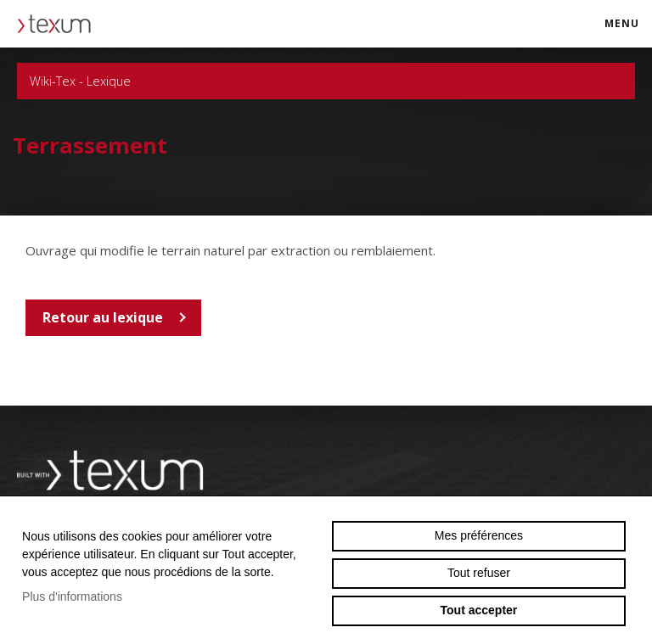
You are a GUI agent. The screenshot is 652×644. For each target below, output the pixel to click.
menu (627, 31)
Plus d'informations (72, 596)
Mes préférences (479, 535)
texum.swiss (59, 24)
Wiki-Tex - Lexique (326, 81)
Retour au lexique (103, 317)
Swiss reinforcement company (110, 471)
